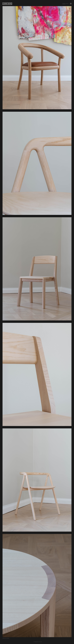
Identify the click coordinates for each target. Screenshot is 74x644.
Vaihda (71, 4)
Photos (64, 4)
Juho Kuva (7, 4)
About (67, 4)
